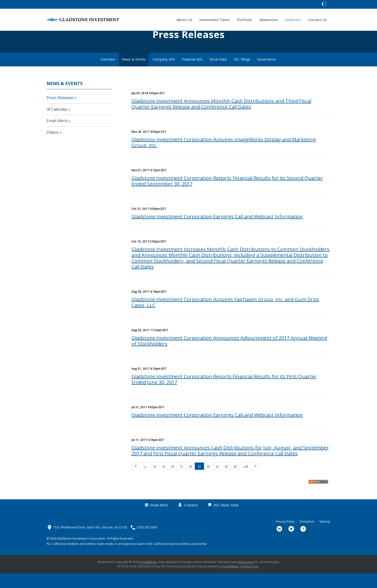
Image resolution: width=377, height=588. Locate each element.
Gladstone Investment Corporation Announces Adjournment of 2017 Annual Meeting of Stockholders (229, 355)
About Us (184, 20)
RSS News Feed (226, 519)
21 (217, 481)
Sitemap (325, 536)
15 (164, 481)
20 (208, 481)
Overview (108, 74)
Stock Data (218, 74)
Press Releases (60, 112)
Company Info (164, 74)
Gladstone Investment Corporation (81, 553)
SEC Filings (242, 74)
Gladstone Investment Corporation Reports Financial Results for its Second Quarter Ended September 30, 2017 (227, 195)
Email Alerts (57, 135)
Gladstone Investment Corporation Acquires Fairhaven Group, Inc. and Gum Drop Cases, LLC (225, 317)
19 (199, 481)
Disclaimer (307, 536)
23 (235, 481)
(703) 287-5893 (147, 542)
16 (172, 481)
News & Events (134, 74)
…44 (245, 481)
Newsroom (269, 20)
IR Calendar (57, 124)
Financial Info (192, 74)
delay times (246, 576)
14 (155, 481)
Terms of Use (249, 581)
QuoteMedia (148, 576)
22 (226, 481)
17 (181, 481)
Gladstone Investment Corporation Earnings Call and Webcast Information (217, 231)
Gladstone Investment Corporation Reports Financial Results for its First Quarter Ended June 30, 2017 (224, 394)
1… (145, 481)
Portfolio (245, 20)
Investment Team (215, 20)
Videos (53, 147)
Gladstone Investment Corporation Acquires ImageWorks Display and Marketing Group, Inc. (224, 157)
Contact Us (317, 20)
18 (190, 481)
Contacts (191, 519)
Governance (267, 74)
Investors (293, 20)
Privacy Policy (285, 536)
